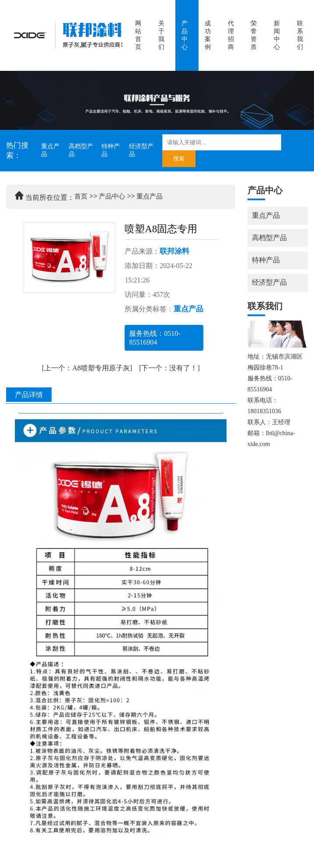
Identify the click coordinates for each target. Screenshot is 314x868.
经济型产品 (141, 150)
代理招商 (231, 35)
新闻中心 (277, 35)
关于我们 (161, 35)
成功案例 (208, 35)
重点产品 (50, 150)
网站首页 (138, 35)
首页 (81, 196)
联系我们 (300, 35)
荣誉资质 (254, 35)
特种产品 (111, 150)
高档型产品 (81, 150)
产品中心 (185, 35)
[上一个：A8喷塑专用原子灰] (87, 368)
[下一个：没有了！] (169, 368)
